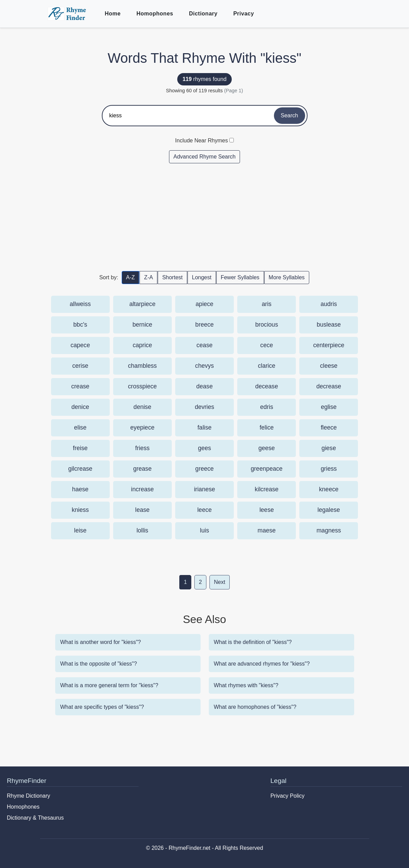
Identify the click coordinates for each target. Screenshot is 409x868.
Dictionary (203, 14)
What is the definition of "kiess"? (253, 642)
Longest (202, 277)
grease (142, 469)
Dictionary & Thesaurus (35, 818)
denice (80, 407)
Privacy (243, 14)
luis (204, 530)
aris (267, 304)
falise (204, 427)
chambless (142, 366)
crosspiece (142, 386)
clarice (267, 366)
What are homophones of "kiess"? (255, 707)
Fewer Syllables (240, 277)
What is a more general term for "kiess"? (109, 685)
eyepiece (142, 427)
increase (142, 489)
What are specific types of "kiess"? (102, 707)
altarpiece (142, 304)
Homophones (155, 14)
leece (204, 510)
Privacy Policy (288, 796)
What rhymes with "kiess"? (246, 685)
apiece (205, 304)
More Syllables (287, 277)
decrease (329, 386)
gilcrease (80, 469)
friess (142, 448)
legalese (329, 510)
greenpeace (267, 469)
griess (329, 469)
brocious (267, 325)
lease (142, 510)
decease (267, 386)
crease (80, 386)
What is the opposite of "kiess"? (99, 664)
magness (329, 530)
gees (204, 448)
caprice (142, 345)
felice (267, 427)
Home (113, 14)
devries (204, 407)
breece (205, 325)
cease (204, 345)
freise (80, 448)
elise (80, 427)
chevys (204, 366)
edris (267, 407)
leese (267, 510)
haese (80, 489)
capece (80, 345)
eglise (329, 407)
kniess (80, 510)
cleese (329, 366)
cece (267, 345)
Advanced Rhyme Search (204, 157)
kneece (329, 489)
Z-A (148, 277)
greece (205, 469)
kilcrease (267, 489)
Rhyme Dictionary (28, 796)
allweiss (80, 304)
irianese (205, 489)
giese (329, 448)
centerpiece (329, 345)
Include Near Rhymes (202, 140)
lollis (142, 530)
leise (80, 530)
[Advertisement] (205, 217)
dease (205, 386)
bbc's (80, 325)
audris (329, 304)
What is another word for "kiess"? (101, 642)
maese (267, 530)
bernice (142, 325)
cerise (80, 366)
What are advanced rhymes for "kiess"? (262, 664)
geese (267, 448)
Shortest (172, 277)
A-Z (131, 277)
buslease (329, 325)
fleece (329, 427)
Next (220, 582)
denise (142, 407)
